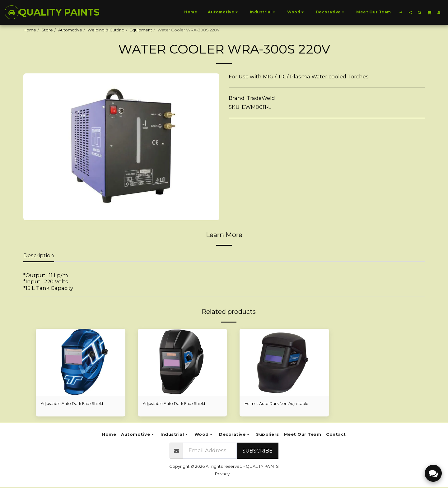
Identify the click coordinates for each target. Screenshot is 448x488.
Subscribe (257, 451)
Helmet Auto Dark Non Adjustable (279, 404)
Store (47, 30)
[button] (401, 12)
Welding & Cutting (106, 30)
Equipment (141, 30)
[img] (81, 362)
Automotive (70, 30)
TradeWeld (261, 98)
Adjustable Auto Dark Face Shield (75, 404)
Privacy (222, 474)
